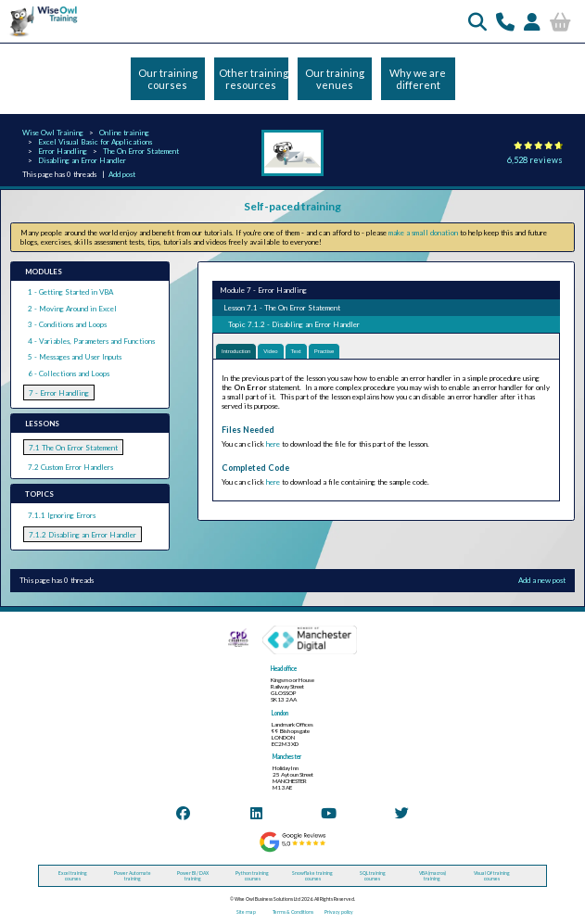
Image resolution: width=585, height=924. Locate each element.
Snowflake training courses (312, 876)
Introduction (236, 351)
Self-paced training (292, 206)
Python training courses (252, 876)
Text (296, 351)
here (273, 444)
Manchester (287, 757)
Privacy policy (339, 912)
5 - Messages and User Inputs (75, 357)
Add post (122, 174)
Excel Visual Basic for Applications (95, 142)
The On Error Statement (141, 151)
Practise (324, 351)
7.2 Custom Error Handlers (70, 467)
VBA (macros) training (432, 876)
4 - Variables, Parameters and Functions (91, 341)
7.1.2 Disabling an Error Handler (83, 535)
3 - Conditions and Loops (67, 324)
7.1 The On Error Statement (73, 448)
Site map (246, 912)
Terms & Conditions (293, 912)
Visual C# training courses (492, 876)
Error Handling (63, 151)
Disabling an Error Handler (82, 160)
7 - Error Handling (59, 393)
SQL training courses (373, 876)
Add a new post (542, 580)
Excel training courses (73, 876)
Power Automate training (133, 876)
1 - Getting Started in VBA (70, 292)
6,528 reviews (535, 160)
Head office (284, 669)
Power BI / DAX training (193, 876)
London (280, 713)
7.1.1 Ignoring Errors (62, 515)
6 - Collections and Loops (69, 373)
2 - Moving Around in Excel (72, 309)
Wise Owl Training (53, 133)
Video (270, 351)
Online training (124, 133)
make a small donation (423, 233)
